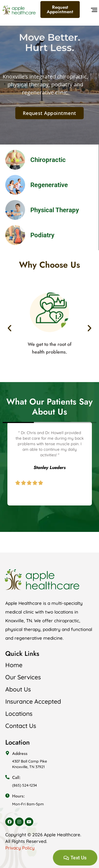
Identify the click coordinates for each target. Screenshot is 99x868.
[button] (93, 11)
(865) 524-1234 (25, 785)
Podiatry (42, 235)
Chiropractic (48, 160)
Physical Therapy (55, 210)
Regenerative (49, 185)
